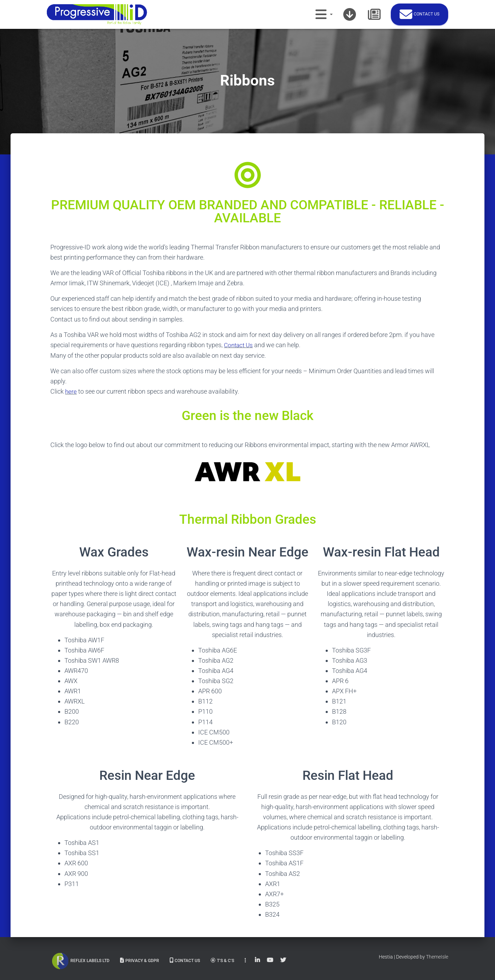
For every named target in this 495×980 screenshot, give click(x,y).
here (71, 391)
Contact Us (239, 345)
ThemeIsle (437, 956)
